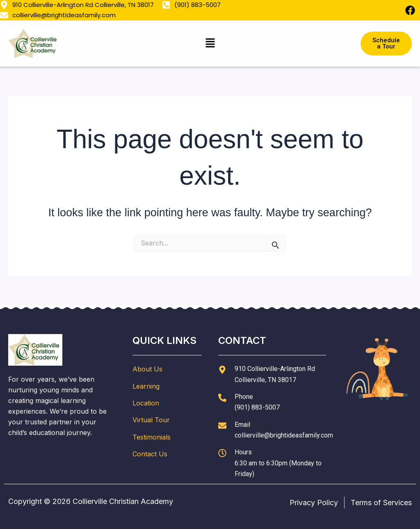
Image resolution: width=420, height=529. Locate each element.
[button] (210, 43)
